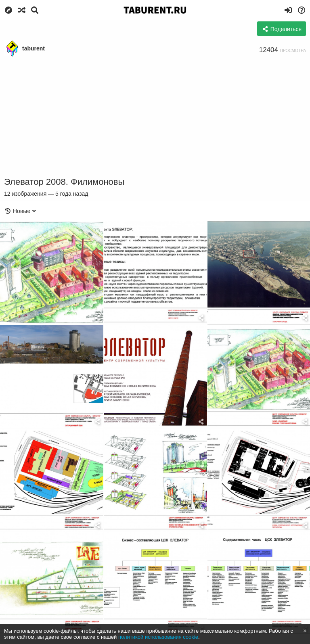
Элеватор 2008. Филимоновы (64, 182)
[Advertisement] (155, 117)
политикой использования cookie (158, 637)
